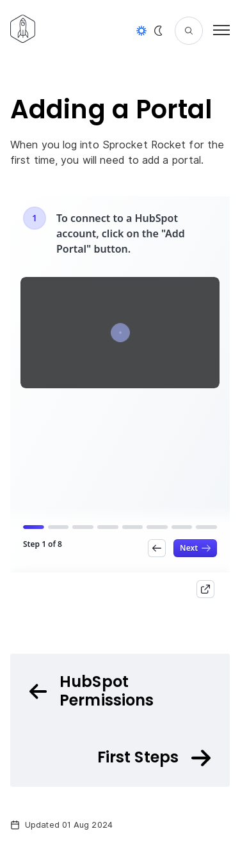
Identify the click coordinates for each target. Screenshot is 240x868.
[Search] (189, 31)
